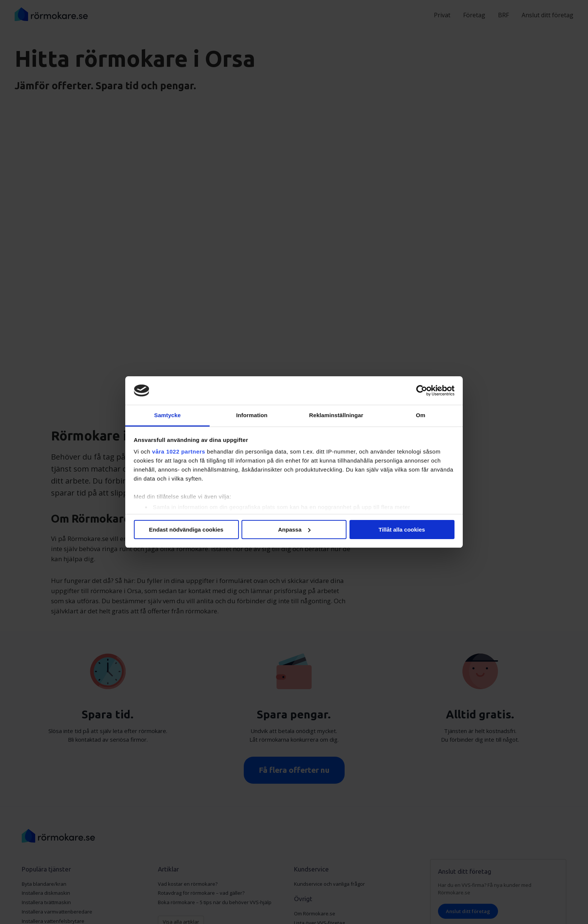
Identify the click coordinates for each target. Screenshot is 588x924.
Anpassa (294, 530)
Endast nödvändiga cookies (186, 530)
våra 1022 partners (179, 451)
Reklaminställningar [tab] (336, 415)
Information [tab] (252, 415)
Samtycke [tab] (167, 415)
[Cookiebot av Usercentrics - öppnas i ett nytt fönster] (422, 391)
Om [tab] (421, 415)
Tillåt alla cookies (402, 530)
